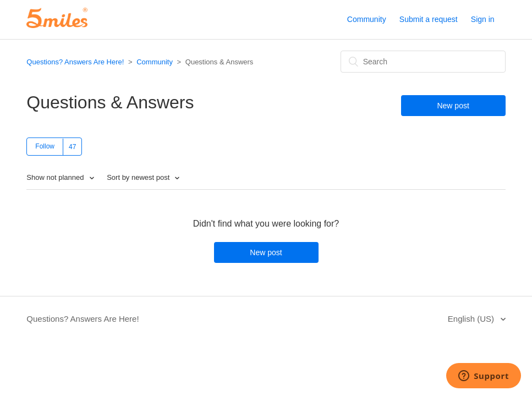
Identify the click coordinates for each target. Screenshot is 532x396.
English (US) (472, 319)
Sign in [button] (483, 19)
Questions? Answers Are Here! (75, 62)
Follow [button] (45, 146)
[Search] (423, 62)
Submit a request (429, 19)
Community (367, 19)
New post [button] (453, 106)
